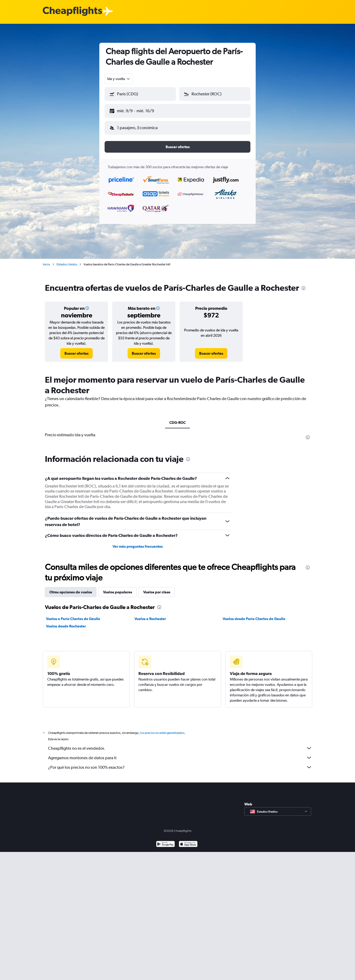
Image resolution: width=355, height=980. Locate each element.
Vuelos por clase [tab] (157, 588)
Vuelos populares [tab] (118, 588)
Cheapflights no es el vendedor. (180, 744)
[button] (138, 110)
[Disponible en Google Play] (165, 840)
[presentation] (303, 284)
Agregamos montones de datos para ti (180, 753)
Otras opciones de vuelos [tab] (71, 588)
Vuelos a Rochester (150, 615)
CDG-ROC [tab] (177, 418)
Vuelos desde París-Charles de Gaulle (254, 615)
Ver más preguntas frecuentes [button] (138, 542)
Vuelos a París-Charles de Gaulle (73, 615)
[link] (76, 349)
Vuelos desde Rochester (66, 622)
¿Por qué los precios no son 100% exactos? (180, 763)
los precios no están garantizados (162, 729)
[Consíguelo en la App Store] (188, 840)
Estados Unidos (67, 260)
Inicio (46, 260)
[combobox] (119, 79)
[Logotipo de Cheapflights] (72, 11)
